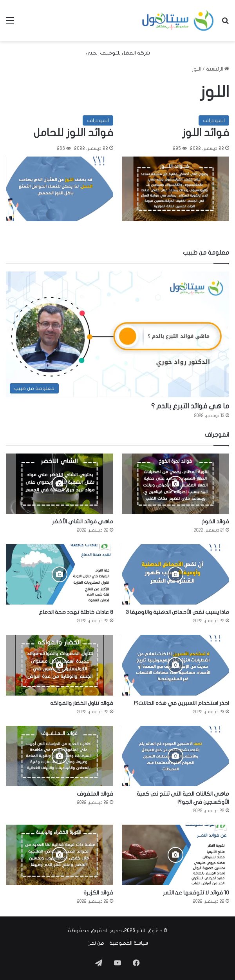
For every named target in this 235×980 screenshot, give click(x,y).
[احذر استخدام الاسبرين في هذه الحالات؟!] (175, 665)
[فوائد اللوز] (175, 189)
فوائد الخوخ (215, 522)
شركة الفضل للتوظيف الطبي (118, 53)
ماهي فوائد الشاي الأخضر (83, 522)
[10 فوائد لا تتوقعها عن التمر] (175, 855)
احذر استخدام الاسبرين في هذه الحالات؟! (182, 703)
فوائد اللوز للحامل (73, 133)
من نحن (96, 943)
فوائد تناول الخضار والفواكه (82, 703)
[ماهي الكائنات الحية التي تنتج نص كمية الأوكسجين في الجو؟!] (175, 756)
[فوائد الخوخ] (175, 484)
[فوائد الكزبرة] (60, 855)
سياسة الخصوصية (129, 943)
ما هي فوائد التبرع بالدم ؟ (190, 406)
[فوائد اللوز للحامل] (60, 189)
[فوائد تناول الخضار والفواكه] (60, 665)
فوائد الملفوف (95, 794)
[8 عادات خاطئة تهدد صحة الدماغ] (60, 574)
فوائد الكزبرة (98, 893)
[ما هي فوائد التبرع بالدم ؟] (117, 335)
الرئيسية (218, 69)
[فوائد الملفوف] (60, 756)
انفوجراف (214, 120)
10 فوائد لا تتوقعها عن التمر (196, 893)
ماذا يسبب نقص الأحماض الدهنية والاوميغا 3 (177, 612)
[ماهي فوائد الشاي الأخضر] (60, 484)
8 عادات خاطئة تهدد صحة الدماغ (76, 612)
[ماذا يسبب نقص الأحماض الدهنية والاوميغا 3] (175, 574)
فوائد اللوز (206, 133)
